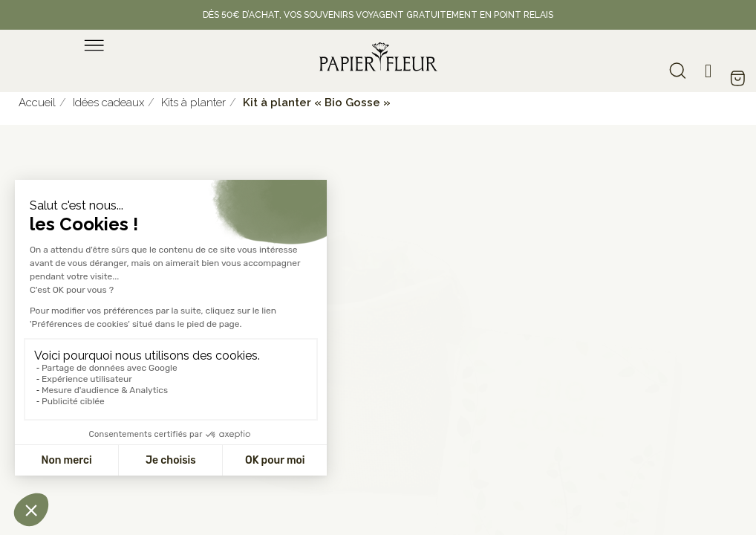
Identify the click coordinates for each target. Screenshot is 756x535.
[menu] (94, 45)
